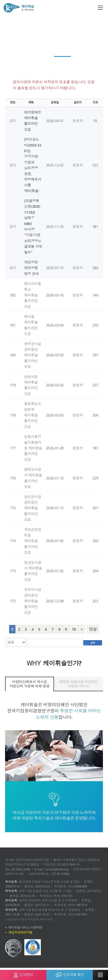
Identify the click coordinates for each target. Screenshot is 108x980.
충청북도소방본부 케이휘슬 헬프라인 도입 (33, 415)
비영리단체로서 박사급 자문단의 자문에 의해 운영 (30, 684)
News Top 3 (36, 52)
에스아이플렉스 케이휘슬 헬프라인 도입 (33, 295)
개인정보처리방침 (20, 932)
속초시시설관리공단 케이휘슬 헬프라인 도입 (33, 601)
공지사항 (62, 61)
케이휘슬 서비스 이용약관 (25, 927)
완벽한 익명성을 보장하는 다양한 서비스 (78, 684)
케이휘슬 (19, 8)
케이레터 (14, 52)
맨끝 (93, 629)
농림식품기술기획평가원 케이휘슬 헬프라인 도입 (33, 448)
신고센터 (23, 974)
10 (74, 629)
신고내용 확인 (70, 974)
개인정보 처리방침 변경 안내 (31, 268)
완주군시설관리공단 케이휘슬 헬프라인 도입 (33, 355)
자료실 (82, 61)
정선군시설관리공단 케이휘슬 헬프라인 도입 (33, 508)
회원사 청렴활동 (64, 52)
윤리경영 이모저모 (35, 61)
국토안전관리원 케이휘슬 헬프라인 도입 (33, 541)
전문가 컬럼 (92, 52)
